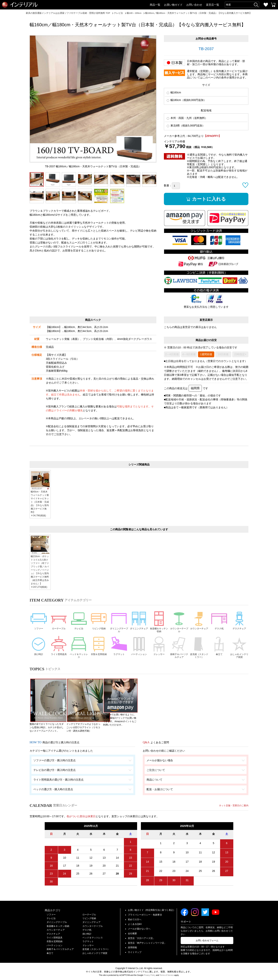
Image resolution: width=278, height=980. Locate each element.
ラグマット (119, 650)
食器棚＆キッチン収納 (159, 625)
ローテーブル (59, 624)
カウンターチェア (199, 625)
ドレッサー (159, 650)
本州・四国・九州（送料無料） (187, 121)
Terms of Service (167, 975)
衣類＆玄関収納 (99, 652)
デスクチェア (239, 624)
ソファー (39, 624)
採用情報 (132, 947)
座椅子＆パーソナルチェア (179, 652)
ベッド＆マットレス (79, 652)
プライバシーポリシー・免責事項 (145, 914)
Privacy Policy (150, 975)
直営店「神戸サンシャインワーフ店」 (147, 942)
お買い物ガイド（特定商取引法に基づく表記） (152, 909)
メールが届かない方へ (139, 928)
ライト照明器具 (59, 652)
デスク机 (219, 624)
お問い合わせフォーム (207, 940)
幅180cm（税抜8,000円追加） (186, 103)
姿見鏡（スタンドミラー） (199, 652)
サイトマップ (135, 952)
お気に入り (266, 5)
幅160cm (174, 96)
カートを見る (273, 5)
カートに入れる (210, 202)
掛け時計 (39, 650)
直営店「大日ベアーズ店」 (141, 938)
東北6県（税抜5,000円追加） (186, 129)
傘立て (219, 650)
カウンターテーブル (179, 625)
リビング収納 (99, 624)
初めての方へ (135, 919)
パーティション (139, 652)
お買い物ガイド (173, 5)
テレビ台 (79, 624)
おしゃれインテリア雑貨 (239, 652)
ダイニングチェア (139, 625)
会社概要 (132, 933)
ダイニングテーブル (119, 625)
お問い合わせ (194, 5)
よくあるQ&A (135, 924)
